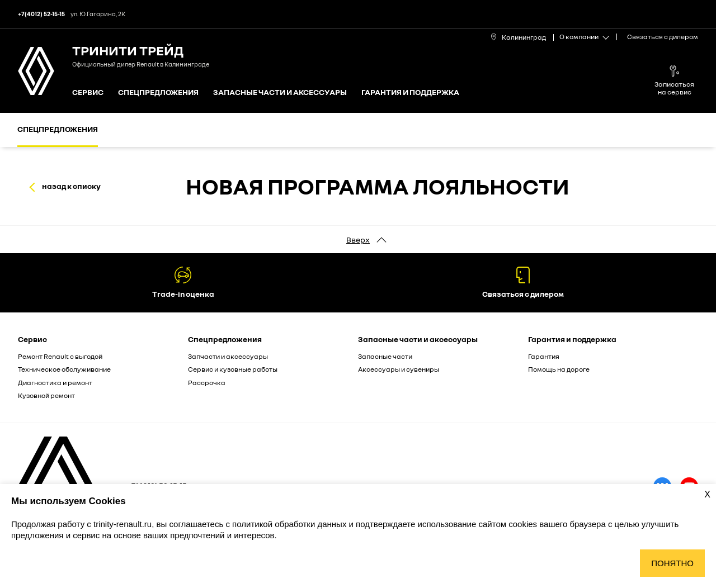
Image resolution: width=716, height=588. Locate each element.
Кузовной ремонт (46, 395)
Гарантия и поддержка (410, 93)
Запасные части (385, 356)
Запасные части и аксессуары (280, 93)
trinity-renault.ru (123, 524)
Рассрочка (207, 383)
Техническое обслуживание (64, 369)
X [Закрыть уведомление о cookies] (707, 494)
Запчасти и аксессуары (228, 356)
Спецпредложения (158, 93)
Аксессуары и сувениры (399, 369)
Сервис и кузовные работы (233, 369)
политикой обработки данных (290, 524)
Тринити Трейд (128, 50)
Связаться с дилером (663, 37)
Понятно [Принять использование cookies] (672, 563)
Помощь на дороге (559, 369)
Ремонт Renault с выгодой (60, 356)
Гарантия (544, 356)
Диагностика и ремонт (55, 383)
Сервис (88, 93)
